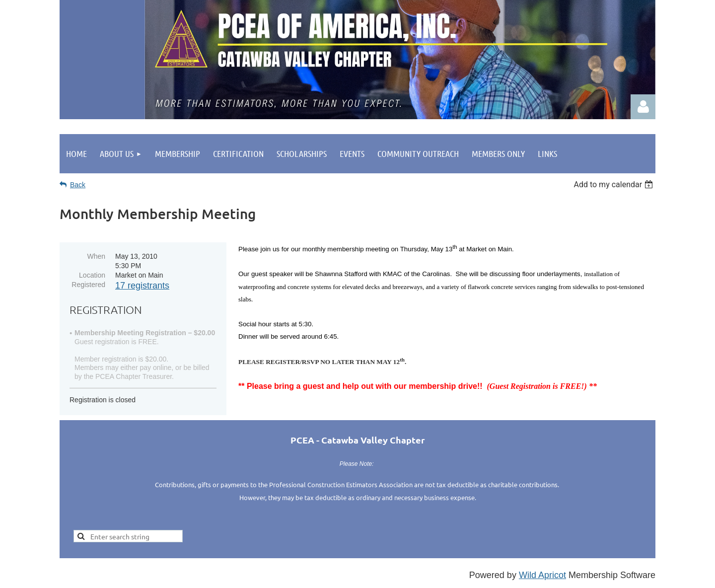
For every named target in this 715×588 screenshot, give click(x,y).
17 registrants (142, 286)
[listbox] (614, 184)
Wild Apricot (542, 575)
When (96, 256)
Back (78, 185)
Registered (88, 285)
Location (92, 275)
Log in (643, 107)
